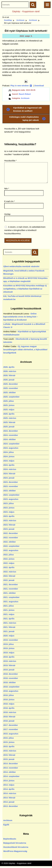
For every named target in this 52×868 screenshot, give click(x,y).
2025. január (9, 427)
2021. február (9, 627)
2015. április (9, 746)
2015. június (9, 742)
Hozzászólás (10, 161)
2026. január (9, 380)
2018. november (11, 678)
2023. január (9, 529)
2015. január (9, 759)
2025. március (10, 418)
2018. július (9, 695)
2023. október (10, 491)
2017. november (11, 729)
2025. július (9, 401)
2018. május (9, 704)
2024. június (9, 457)
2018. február (9, 717)
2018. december (11, 674)
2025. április (9, 414)
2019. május (9, 653)
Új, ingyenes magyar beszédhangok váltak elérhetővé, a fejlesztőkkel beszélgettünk (25, 350)
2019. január (9, 670)
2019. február (9, 665)
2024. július (9, 452)
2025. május (9, 410)
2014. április (9, 789)
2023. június (9, 508)
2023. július (9, 503)
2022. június (9, 559)
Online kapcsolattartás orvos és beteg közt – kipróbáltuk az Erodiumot (21, 317)
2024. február (9, 474)
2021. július (9, 606)
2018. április (9, 708)
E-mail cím (9, 201)
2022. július (9, 555)
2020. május (9, 636)
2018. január (9, 721)
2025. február (9, 422)
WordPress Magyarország (15, 851)
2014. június (9, 781)
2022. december (11, 533)
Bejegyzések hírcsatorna (15, 843)
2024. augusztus (11, 448)
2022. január (9, 580)
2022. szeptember (11, 546)
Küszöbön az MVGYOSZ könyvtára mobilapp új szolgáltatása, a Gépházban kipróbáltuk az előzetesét (25, 289)
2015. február (9, 755)
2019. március (10, 661)
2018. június (9, 700)
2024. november (11, 435)
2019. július (9, 644)
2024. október (10, 439)
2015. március (10, 751)
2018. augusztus (11, 691)
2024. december (11, 431)
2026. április (9, 367)
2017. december (11, 725)
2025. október (10, 393)
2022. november (11, 538)
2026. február (9, 375)
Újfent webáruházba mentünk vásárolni (21, 266)
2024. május (9, 461)
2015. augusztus (11, 734)
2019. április (9, 657)
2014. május (9, 785)
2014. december (11, 764)
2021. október (10, 593)
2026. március (10, 371)
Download (39, 86)
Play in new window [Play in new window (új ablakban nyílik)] (21, 86)
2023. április (9, 516)
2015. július (9, 738)
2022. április (9, 567)
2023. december (11, 482)
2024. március (10, 469)
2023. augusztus (11, 499)
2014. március (10, 793)
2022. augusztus (11, 550)
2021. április (9, 619)
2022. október (10, 542)
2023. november (11, 486)
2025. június (9, 405)
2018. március (10, 712)
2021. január (9, 631)
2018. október (10, 682)
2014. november (11, 768)
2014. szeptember (11, 776)
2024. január (9, 478)
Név (7, 189)
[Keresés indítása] (35, 252)
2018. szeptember (11, 687)
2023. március (10, 520)
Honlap (7, 214)
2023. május (9, 512)
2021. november (11, 589)
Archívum (25, 98)
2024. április (9, 465)
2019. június (9, 648)
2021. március (10, 623)
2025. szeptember (11, 397)
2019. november (11, 640)
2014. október (10, 772)
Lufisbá (7, 324)
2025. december (11, 384)
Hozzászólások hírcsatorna (16, 847)
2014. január (9, 802)
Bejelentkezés (10, 839)
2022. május (9, 563)
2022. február (9, 576)
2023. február (9, 525)
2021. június (9, 610)
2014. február (9, 798)
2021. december (11, 584)
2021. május (9, 614)
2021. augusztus (11, 602)
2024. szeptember (11, 444)
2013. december (11, 806)
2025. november (11, 388)
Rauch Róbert (25, 94)
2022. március (10, 572)
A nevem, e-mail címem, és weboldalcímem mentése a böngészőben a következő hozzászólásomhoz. (25, 230)
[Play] (26, 81)
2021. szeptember (11, 597)
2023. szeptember (11, 495)
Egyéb (6, 825)
